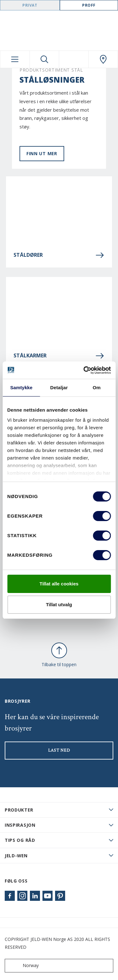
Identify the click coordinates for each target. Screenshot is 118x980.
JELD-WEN (16, 856)
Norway (23, 966)
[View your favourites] (74, 59)
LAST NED (59, 750)
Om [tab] (97, 387)
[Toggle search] (45, 59)
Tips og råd (20, 840)
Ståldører (59, 255)
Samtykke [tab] (21, 387)
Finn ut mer (42, 153)
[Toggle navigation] (15, 59)
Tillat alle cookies (59, 584)
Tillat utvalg (59, 604)
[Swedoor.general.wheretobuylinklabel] (103, 59)
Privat (30, 5)
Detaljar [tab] (59, 387)
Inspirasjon (20, 825)
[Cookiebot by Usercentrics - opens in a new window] (84, 370)
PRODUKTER (19, 810)
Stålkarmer (59, 356)
